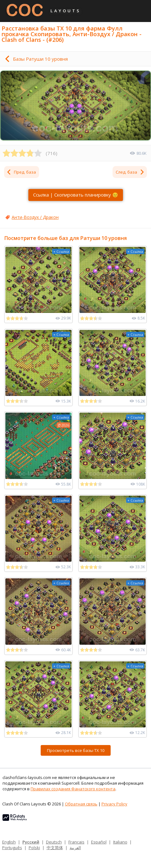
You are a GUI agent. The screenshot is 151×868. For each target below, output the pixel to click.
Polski (34, 848)
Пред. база (21, 172)
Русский (31, 842)
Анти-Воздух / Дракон (35, 217)
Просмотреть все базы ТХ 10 (76, 750)
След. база (130, 172)
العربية (75, 848)
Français (76, 842)
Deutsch (54, 842)
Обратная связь (81, 804)
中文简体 (55, 848)
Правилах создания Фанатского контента (73, 789)
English (9, 842)
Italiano (120, 842)
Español (99, 842)
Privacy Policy (114, 804)
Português (12, 848)
